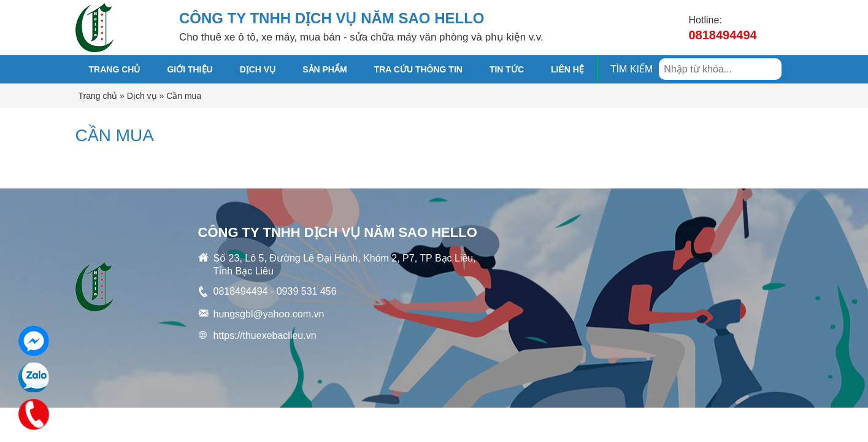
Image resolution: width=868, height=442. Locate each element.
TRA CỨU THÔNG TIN (418, 69)
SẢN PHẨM (325, 69)
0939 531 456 (307, 291)
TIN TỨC (507, 69)
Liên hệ (567, 69)
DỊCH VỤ (258, 69)
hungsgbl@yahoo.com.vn (269, 314)
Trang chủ (115, 69)
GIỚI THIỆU (190, 69)
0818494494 (723, 35)
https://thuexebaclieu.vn (265, 335)
